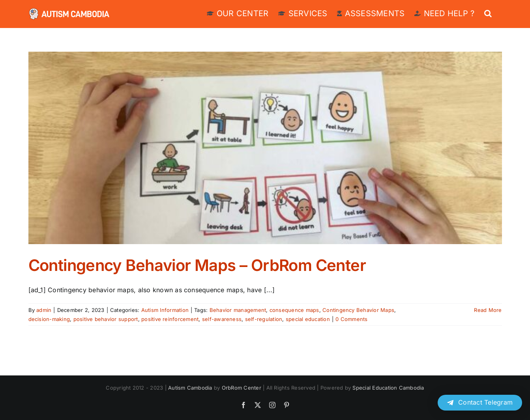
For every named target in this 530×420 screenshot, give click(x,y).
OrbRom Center (242, 388)
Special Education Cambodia (388, 388)
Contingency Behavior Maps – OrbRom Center (197, 265)
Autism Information (165, 310)
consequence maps (294, 310)
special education (308, 319)
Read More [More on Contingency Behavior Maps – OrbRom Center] (488, 310)
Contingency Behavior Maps (358, 310)
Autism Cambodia (190, 388)
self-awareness (222, 319)
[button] (488, 13)
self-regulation (264, 319)
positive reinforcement (170, 319)
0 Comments (351, 319)
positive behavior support (106, 319)
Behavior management (238, 310)
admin (44, 310)
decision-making (49, 319)
